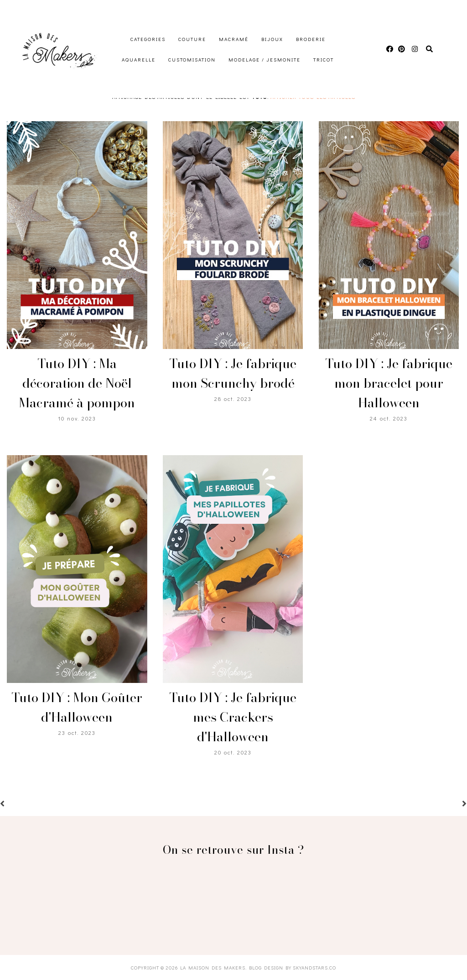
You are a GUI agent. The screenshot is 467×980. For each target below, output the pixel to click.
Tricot (324, 59)
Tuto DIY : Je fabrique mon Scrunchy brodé (233, 373)
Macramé (234, 39)
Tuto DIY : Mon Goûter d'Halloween (77, 707)
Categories (148, 39)
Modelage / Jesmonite (265, 59)
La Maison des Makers (213, 967)
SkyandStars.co (314, 967)
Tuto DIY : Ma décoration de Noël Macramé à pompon (77, 383)
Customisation (192, 59)
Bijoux (272, 39)
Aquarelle (139, 59)
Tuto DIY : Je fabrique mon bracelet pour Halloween (389, 383)
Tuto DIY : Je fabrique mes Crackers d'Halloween (233, 717)
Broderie (311, 39)
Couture (192, 39)
